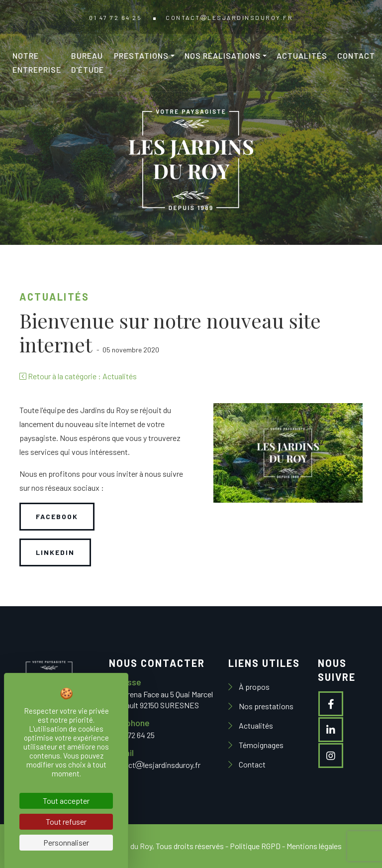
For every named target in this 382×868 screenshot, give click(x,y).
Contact (356, 55)
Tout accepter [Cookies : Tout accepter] (66, 801)
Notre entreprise (37, 62)
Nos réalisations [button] (223, 55)
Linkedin (55, 552)
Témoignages (260, 745)
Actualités (302, 55)
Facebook (57, 516)
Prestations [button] (141, 55)
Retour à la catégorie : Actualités (78, 376)
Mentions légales (314, 846)
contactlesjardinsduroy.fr (229, 17)
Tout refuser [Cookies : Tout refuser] (66, 821)
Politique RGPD (255, 846)
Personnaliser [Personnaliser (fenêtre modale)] (66, 842)
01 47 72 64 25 (115, 17)
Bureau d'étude (88, 62)
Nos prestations (265, 706)
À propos (253, 687)
